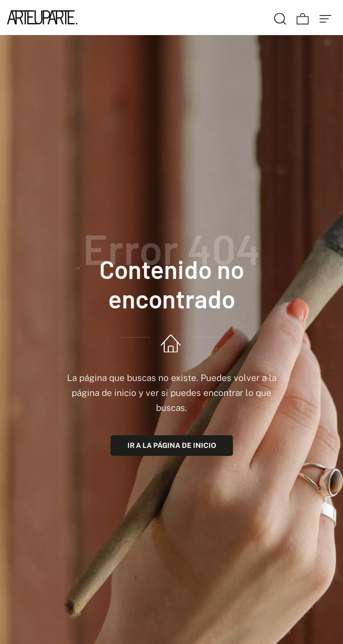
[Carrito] (303, 17)
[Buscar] (280, 17)
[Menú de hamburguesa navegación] (326, 17)
